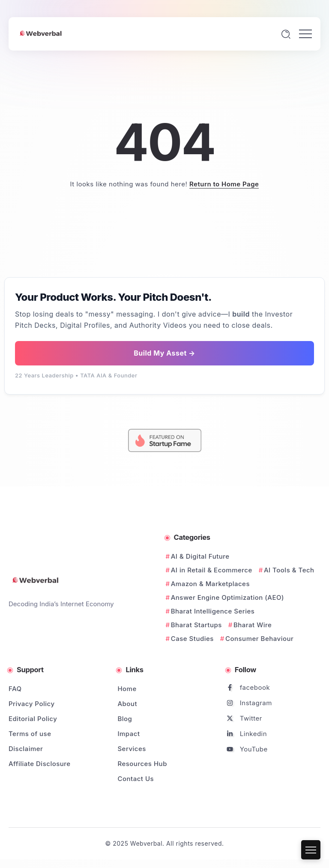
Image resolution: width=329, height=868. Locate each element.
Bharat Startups (196, 625)
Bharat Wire (253, 625)
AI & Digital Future (200, 556)
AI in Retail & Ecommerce (212, 570)
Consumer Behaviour (259, 639)
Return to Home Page (224, 184)
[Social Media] (270, 687)
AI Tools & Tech (289, 570)
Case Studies (192, 639)
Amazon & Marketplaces (210, 584)
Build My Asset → (164, 353)
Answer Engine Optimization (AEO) (227, 597)
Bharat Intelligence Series (213, 611)
